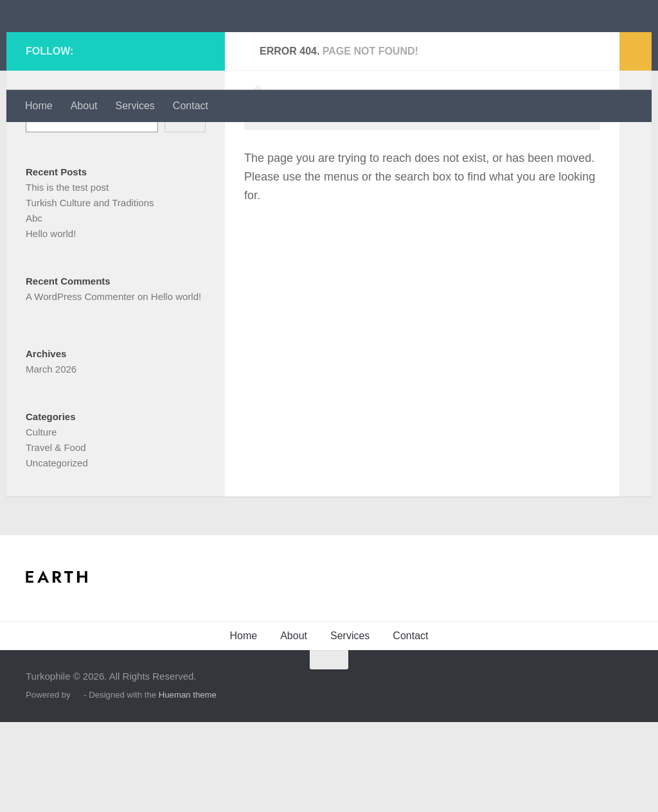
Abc (34, 308)
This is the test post (67, 277)
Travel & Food (56, 537)
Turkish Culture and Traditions (90, 293)
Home (39, 106)
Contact (191, 106)
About (84, 106)
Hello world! (51, 323)
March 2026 (51, 459)
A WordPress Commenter (80, 386)
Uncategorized (57, 553)
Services (135, 106)
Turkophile (92, 45)
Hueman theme (188, 785)
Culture (41, 522)
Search (41, 187)
